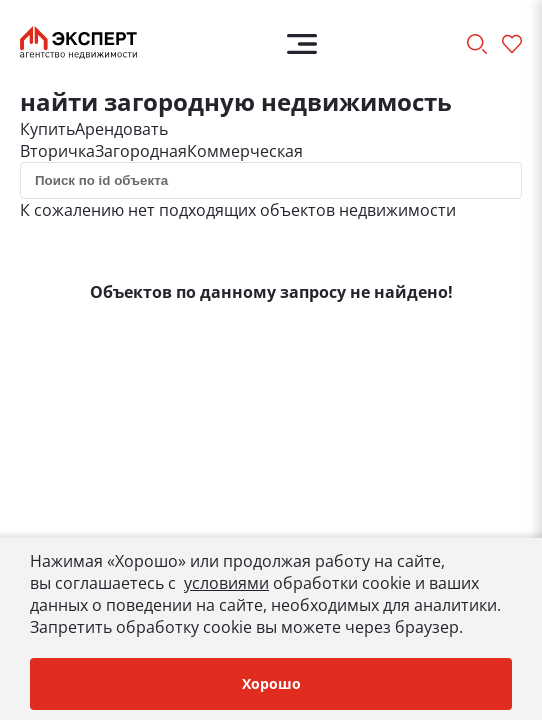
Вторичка (57, 151)
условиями (226, 583)
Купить (47, 129)
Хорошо (271, 683)
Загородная (141, 151)
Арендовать (121, 129)
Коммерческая (245, 151)
